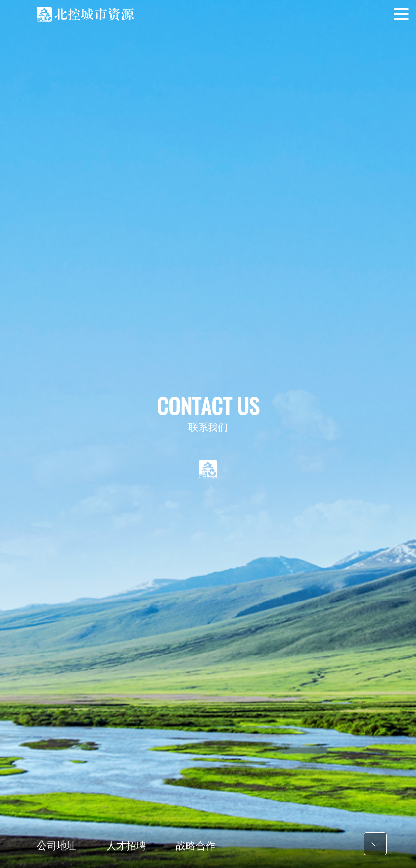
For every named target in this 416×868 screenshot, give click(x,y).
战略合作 (196, 846)
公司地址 (57, 846)
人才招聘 (126, 846)
